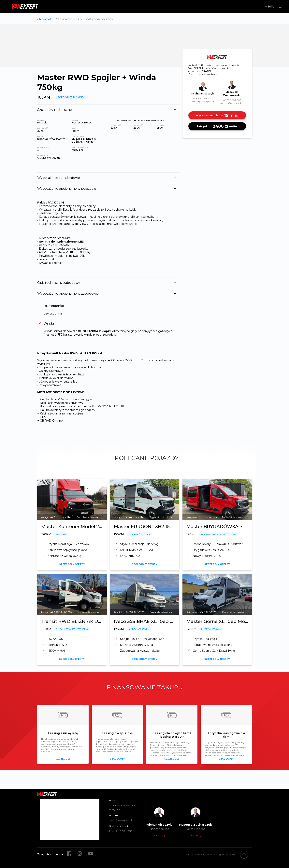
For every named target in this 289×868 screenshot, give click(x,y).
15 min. (217, 115)
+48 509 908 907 (203, 98)
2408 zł (217, 126)
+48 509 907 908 (231, 100)
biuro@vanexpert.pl (120, 820)
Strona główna (68, 19)
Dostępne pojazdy (99, 19)
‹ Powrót (44, 19)
